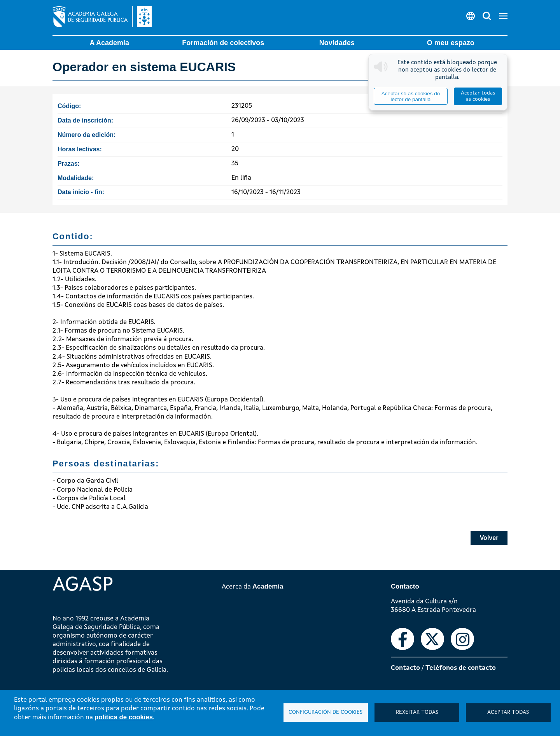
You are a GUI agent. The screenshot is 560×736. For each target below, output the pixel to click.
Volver (489, 538)
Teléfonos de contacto (461, 668)
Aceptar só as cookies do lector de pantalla (411, 96)
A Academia (109, 43)
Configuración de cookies (325, 712)
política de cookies (124, 717)
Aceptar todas (508, 712)
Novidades (337, 43)
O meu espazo (451, 43)
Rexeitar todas (417, 712)
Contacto (405, 668)
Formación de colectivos (223, 43)
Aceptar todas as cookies (478, 96)
